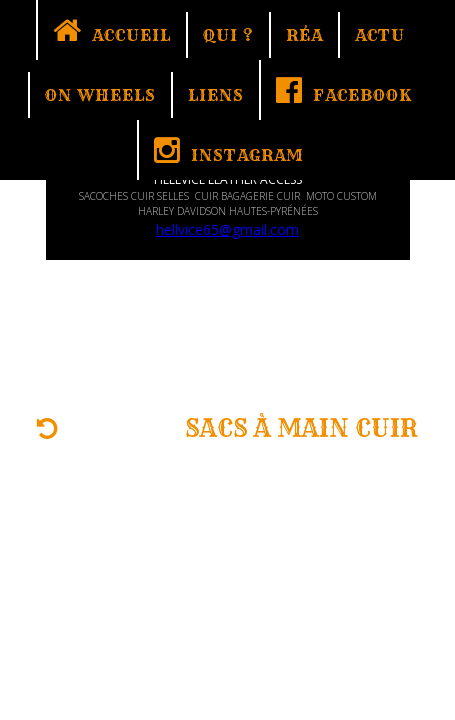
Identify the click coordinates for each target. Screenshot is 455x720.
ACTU (380, 35)
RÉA (304, 35)
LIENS (216, 95)
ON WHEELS (100, 95)
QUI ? (228, 35)
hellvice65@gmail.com (227, 229)
